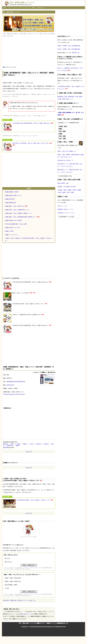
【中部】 (74, 190)
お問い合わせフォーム (26, 614)
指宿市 (19, 444)
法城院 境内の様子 (10, 199)
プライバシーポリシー (24, 8)
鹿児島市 (6, 444)
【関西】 (79, 190)
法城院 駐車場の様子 (10, 203)
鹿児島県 (6, 448)
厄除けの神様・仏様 (63, 183)
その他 (7, 588)
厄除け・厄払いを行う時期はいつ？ (67, 151)
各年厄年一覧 (76, 53)
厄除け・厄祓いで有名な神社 (13, 578)
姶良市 (12, 444)
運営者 (33, 8)
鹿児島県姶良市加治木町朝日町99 (16, 382)
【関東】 (70, 190)
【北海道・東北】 (62, 190)
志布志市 (46, 444)
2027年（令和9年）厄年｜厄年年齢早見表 (69, 49)
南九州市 (39, 444)
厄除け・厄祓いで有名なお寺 (13, 581)
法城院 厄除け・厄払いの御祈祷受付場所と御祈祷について (21, 217)
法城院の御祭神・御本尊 (12, 192)
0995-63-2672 (10, 385)
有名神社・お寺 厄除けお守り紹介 (67, 187)
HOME (5, 8)
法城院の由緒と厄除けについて (13, 195)
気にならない (9, 562)
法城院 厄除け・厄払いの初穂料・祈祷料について (18, 213)
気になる (7, 558)
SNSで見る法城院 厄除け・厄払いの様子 (16, 224)
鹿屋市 (18, 446)
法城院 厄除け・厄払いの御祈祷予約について (17, 210)
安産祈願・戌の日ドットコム (65, 209)
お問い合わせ (40, 8)
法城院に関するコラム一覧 (12, 228)
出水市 (32, 444)
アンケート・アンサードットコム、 (31, 568)
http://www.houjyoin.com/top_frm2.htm (14, 394)
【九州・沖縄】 (70, 192)
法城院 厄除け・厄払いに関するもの (15, 206)
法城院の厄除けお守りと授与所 (13, 220)
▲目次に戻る (29, 452)
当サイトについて (13, 8)
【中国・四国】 (62, 192)
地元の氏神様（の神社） (12, 585)
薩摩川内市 (10, 446)
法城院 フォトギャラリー (12, 235)
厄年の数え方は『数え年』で (65, 160)
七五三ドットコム (62, 206)
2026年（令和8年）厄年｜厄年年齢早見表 (69, 46)
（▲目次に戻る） (29, 513)
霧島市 (25, 444)
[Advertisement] (29, 52)
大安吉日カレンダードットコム (66, 213)
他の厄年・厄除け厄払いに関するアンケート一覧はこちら (20, 600)
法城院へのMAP (9, 231)
